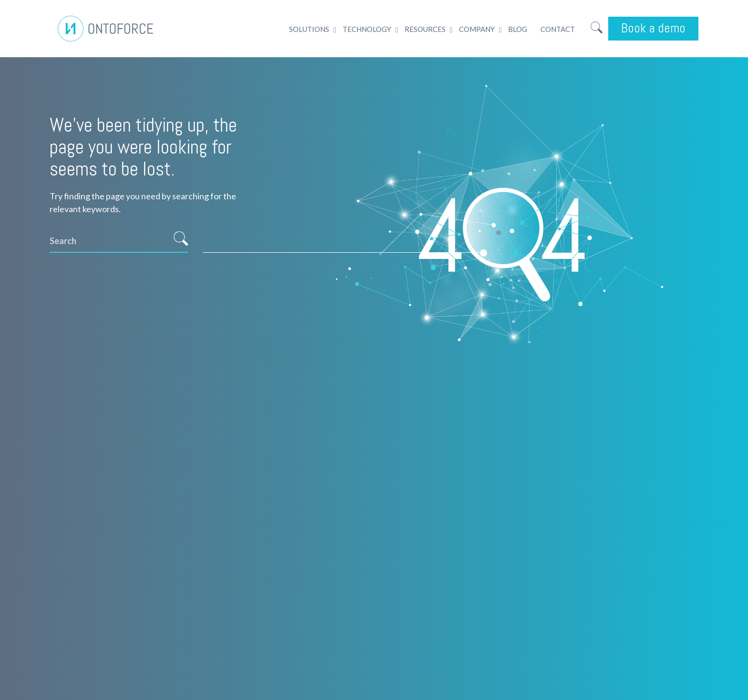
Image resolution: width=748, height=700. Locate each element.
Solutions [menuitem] (309, 29)
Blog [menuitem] (518, 29)
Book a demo (653, 28)
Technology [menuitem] (367, 29)
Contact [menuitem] (558, 29)
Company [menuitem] (477, 29)
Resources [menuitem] (425, 29)
